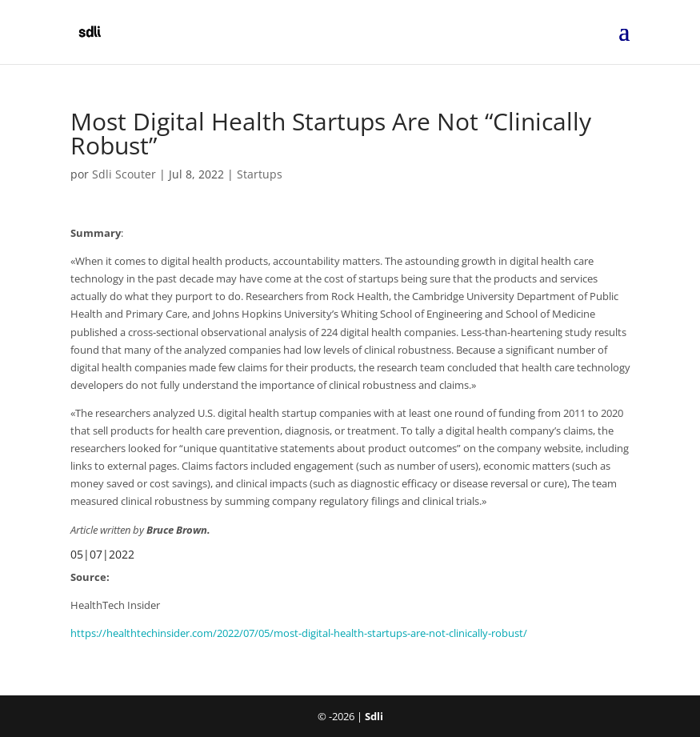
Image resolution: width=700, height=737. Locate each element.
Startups (260, 174)
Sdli (374, 716)
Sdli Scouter (124, 174)
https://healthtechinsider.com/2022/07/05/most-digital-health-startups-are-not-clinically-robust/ (299, 633)
